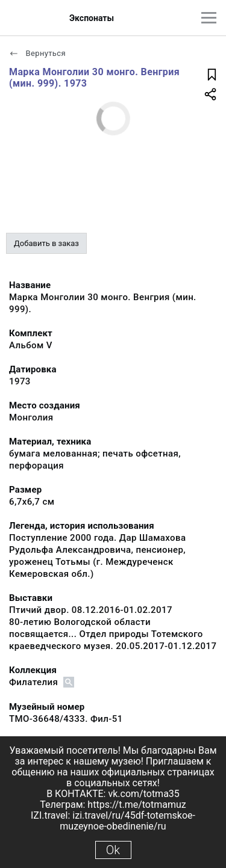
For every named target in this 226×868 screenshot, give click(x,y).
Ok (113, 850)
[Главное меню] (209, 18)
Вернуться (37, 53)
